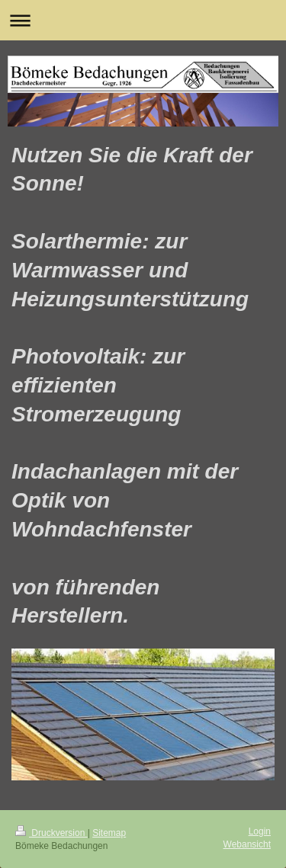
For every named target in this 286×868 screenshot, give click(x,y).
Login (260, 831)
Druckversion (51, 833)
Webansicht (247, 844)
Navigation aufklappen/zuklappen (143, 20)
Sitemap (109, 833)
